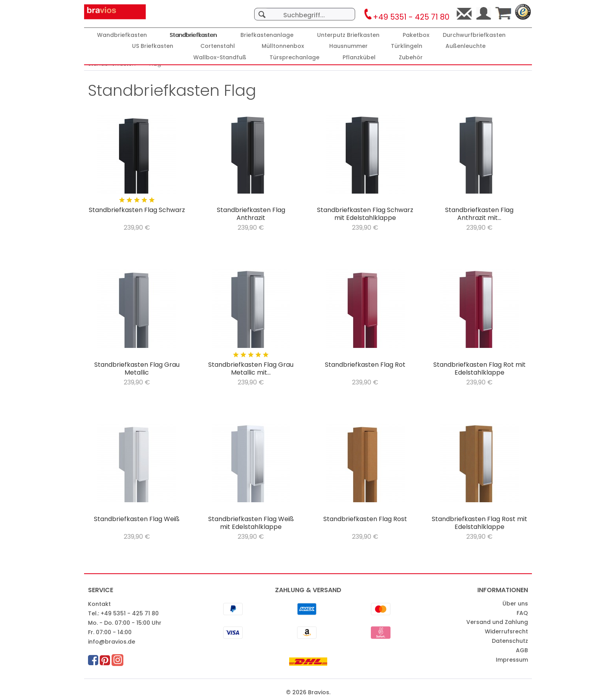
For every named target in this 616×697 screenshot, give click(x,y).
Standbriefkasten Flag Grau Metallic (137, 369)
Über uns (515, 604)
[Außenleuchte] (466, 46)
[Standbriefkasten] (194, 35)
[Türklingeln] (407, 46)
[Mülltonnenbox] (283, 46)
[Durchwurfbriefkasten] (474, 35)
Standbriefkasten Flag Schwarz (137, 210)
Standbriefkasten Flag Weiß (137, 519)
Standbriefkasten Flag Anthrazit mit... (479, 214)
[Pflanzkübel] (359, 58)
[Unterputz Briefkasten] (348, 35)
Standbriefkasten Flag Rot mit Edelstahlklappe (479, 369)
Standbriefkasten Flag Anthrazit (251, 214)
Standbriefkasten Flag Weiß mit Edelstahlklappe (251, 523)
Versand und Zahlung (497, 622)
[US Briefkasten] (153, 46)
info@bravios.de (112, 642)
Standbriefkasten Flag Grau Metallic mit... (251, 369)
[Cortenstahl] (218, 46)
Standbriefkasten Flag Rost (365, 519)
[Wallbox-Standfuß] (220, 58)
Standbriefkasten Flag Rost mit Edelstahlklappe (479, 523)
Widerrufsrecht (506, 631)
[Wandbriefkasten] (122, 35)
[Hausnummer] (348, 46)
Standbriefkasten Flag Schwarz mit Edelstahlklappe (365, 214)
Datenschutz (510, 641)
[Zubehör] (411, 58)
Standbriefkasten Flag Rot (365, 365)
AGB (522, 650)
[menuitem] (305, 10)
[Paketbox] (416, 35)
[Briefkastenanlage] (267, 35)
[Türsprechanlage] (294, 58)
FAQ (522, 613)
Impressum (512, 660)
